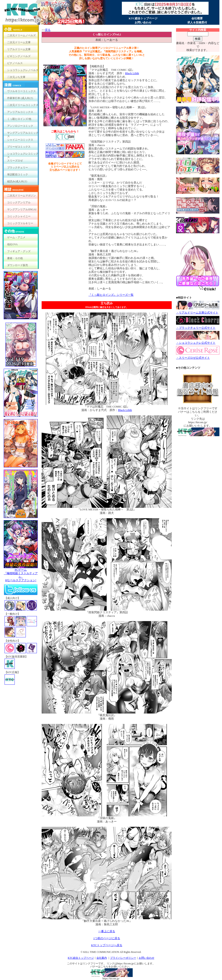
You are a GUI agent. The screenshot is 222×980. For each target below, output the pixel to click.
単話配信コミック (18, 174)
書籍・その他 (15, 258)
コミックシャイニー (19, 216)
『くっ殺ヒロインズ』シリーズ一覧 (111, 295)
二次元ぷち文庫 (16, 77)
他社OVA (12, 244)
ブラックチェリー (18, 168)
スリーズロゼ (15, 161)
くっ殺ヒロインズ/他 (19, 119)
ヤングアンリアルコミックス (23, 134)
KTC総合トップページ (143, 18)
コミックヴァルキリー (20, 223)
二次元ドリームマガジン (21, 196)
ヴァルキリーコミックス (21, 91)
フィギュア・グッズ (19, 251)
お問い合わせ (143, 22)
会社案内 (102, 958)
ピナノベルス (15, 63)
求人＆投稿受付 (197, 22)
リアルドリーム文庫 (19, 49)
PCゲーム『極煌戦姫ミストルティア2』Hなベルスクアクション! (21, 574)
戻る (48, 30)
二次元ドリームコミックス (23, 105)
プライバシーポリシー (123, 958)
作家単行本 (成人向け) (20, 98)
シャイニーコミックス (20, 140)
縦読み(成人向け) (17, 181)
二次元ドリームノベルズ (21, 35)
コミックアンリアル (19, 202)
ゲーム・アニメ (16, 237)
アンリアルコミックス (20, 112)
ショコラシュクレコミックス (23, 155)
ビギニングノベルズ (19, 56)
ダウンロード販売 (18, 265)
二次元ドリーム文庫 (19, 42)
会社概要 (197, 18)
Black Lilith (132, 73)
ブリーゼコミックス (19, 147)
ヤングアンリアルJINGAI (22, 209)
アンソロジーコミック (20, 126)
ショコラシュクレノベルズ (23, 70)
